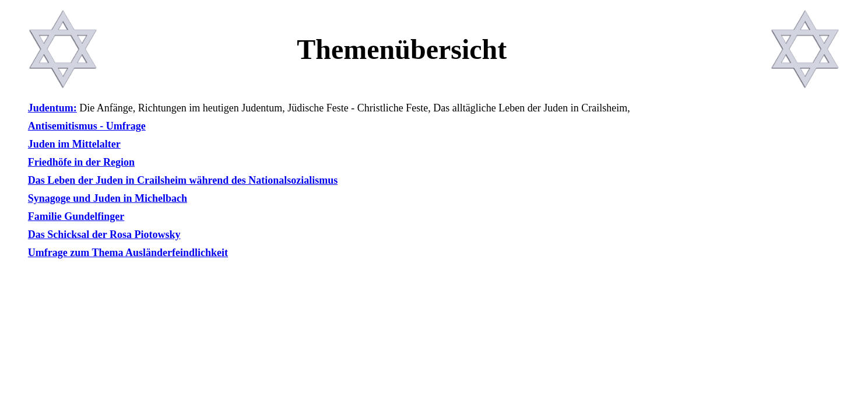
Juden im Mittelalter (74, 144)
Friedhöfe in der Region (81, 162)
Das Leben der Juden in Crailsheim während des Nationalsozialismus (183, 180)
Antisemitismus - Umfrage (87, 126)
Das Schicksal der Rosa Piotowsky (104, 235)
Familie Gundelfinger (76, 216)
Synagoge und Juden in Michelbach (108, 198)
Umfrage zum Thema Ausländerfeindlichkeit (128, 253)
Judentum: (52, 108)
